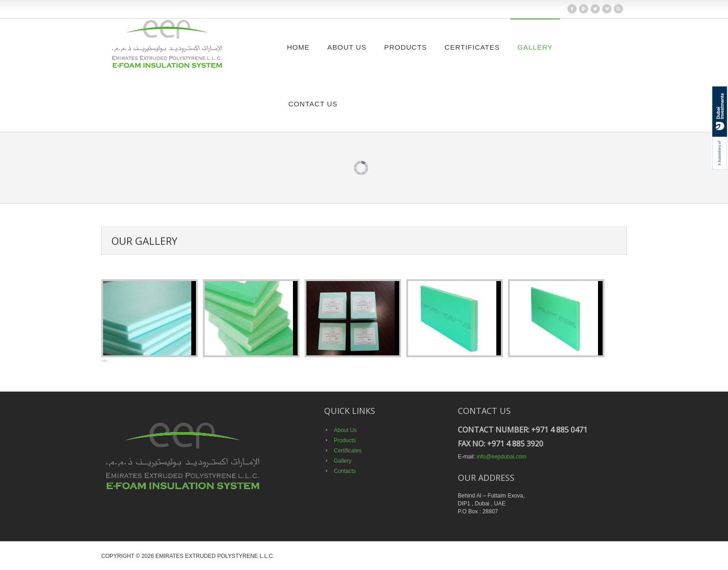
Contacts (345, 471)
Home (298, 47)
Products (405, 47)
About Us (347, 47)
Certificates (472, 47)
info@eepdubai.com (502, 457)
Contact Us (313, 104)
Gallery (535, 47)
